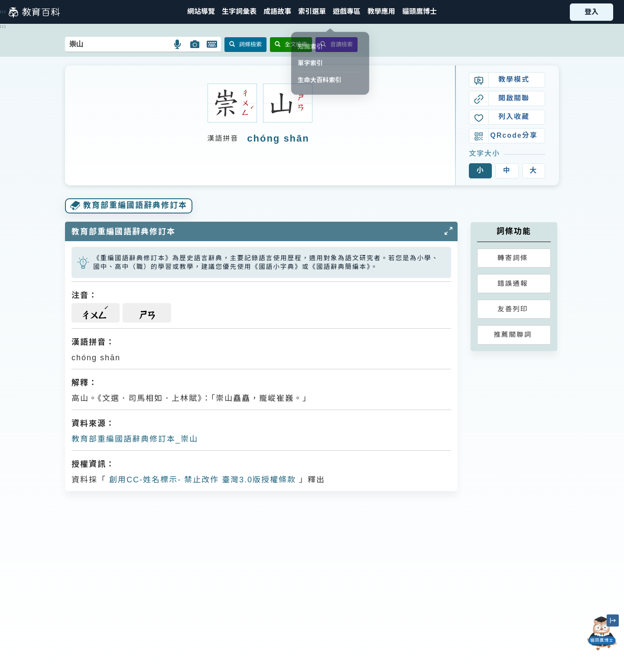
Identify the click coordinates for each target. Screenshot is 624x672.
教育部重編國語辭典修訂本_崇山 (135, 439)
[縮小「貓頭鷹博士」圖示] (613, 620)
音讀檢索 (336, 44)
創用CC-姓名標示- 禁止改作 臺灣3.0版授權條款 (201, 480)
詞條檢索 (245, 44)
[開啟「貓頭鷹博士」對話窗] (602, 633)
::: (3, 12)
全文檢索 (291, 44)
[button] (312, 12)
